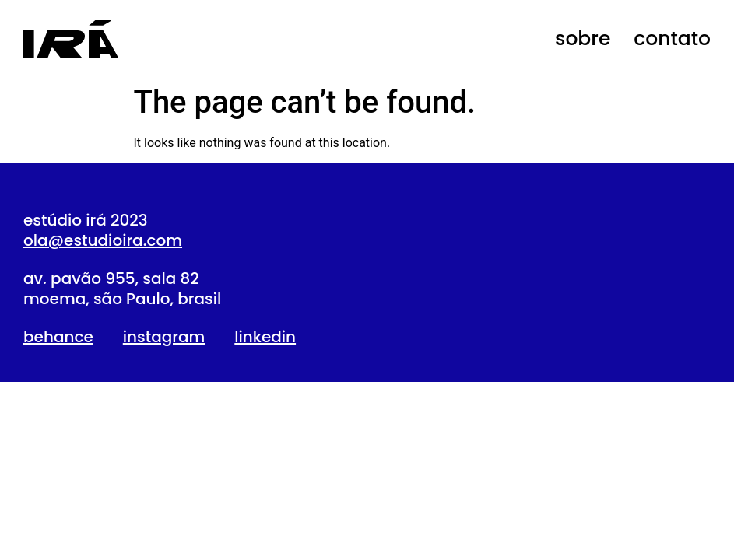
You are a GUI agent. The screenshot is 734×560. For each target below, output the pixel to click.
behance (58, 337)
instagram (164, 337)
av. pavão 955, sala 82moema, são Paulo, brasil (122, 289)
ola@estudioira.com (103, 240)
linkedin (265, 337)
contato (672, 38)
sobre (583, 38)
